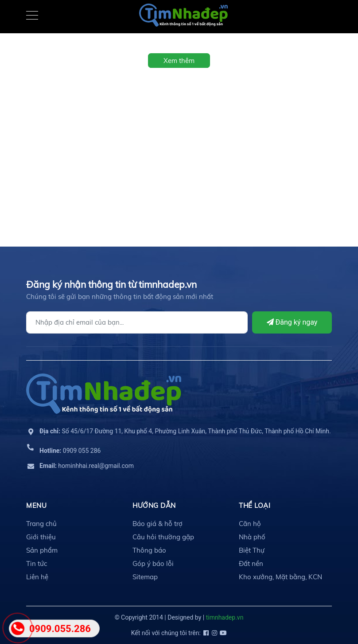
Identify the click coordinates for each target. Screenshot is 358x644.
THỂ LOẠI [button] (255, 505)
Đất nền (251, 563)
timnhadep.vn (225, 617)
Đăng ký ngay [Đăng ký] (292, 322)
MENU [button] (36, 505)
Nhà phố (252, 537)
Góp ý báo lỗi (153, 563)
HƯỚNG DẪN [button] (154, 505)
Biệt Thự (252, 550)
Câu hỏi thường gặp (163, 537)
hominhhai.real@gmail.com (87, 466)
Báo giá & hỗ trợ (158, 524)
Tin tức (37, 563)
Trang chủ (41, 524)
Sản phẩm (42, 550)
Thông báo (149, 550)
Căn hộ (250, 524)
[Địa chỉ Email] (137, 322)
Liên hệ (37, 577)
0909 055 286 (70, 451)
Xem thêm (179, 61)
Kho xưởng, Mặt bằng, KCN (280, 577)
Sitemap (145, 577)
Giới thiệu (41, 537)
